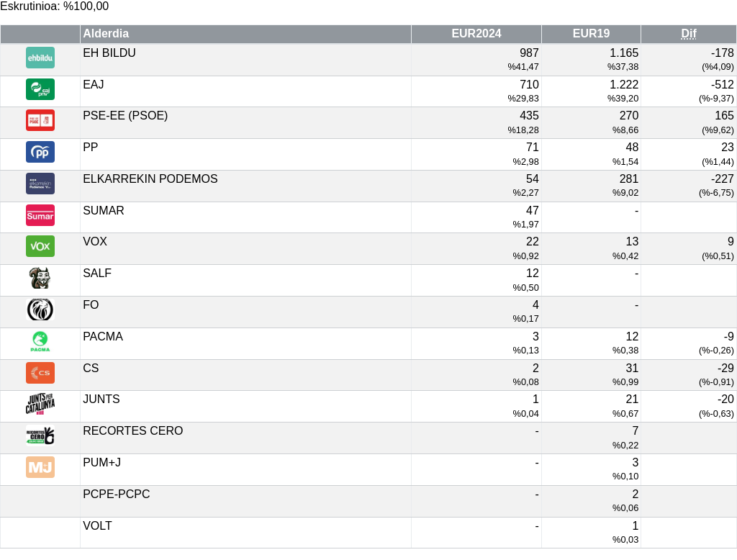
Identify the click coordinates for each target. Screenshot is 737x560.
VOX (95, 241)
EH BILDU (109, 53)
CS (91, 368)
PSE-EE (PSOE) (125, 116)
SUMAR (104, 211)
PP (90, 147)
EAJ (93, 85)
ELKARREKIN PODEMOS (150, 179)
